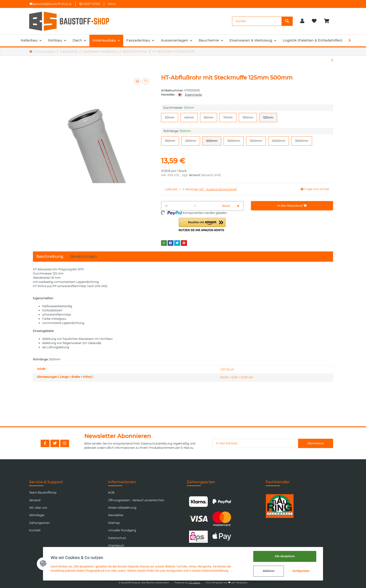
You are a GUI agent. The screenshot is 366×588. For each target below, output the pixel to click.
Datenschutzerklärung (157, 444)
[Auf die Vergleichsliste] (137, 81)
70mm (228, 117)
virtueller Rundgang (122, 530)
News (112, 4)
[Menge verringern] (166, 206)
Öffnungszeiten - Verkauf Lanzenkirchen (136, 500)
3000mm (302, 141)
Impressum (116, 545)
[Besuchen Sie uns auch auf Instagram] (65, 443)
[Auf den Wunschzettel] (146, 81)
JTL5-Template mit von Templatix (227, 583)
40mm (189, 117)
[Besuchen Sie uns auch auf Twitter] (55, 443)
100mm (248, 117)
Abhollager (37, 515)
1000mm (234, 141)
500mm (212, 141)
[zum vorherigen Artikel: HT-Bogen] (332, 60)
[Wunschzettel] (314, 21)
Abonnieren (316, 443)
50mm (209, 117)
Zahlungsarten (39, 523)
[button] (302, 21)
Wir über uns (38, 508)
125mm (268, 117)
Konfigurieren (301, 571)
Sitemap (114, 523)
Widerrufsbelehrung (122, 508)
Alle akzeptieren (285, 556)
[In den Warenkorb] (292, 206)
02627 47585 (90, 4)
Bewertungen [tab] (84, 256)
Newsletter (116, 515)
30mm (170, 117)
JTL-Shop (195, 583)
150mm (170, 141)
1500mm (256, 141)
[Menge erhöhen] (238, 206)
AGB (111, 492)
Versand (194, 175)
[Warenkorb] (329, 21)
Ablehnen (269, 571)
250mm (191, 141)
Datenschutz (117, 538)
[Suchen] (257, 21)
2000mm (279, 141)
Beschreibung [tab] (50, 256)
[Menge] (195, 206)
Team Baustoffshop (43, 492)
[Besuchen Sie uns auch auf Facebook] (45, 443)
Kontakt (35, 530)
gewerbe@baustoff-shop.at (51, 4)
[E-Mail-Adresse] (255, 443)
